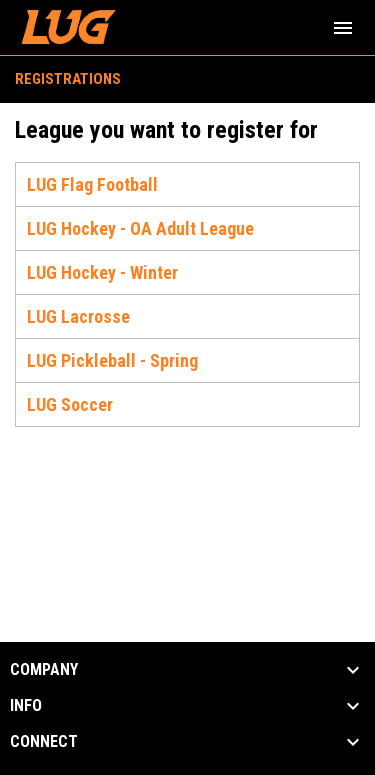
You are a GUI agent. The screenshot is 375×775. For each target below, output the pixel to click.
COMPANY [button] (44, 670)
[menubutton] (343, 28)
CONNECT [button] (44, 742)
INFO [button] (26, 706)
